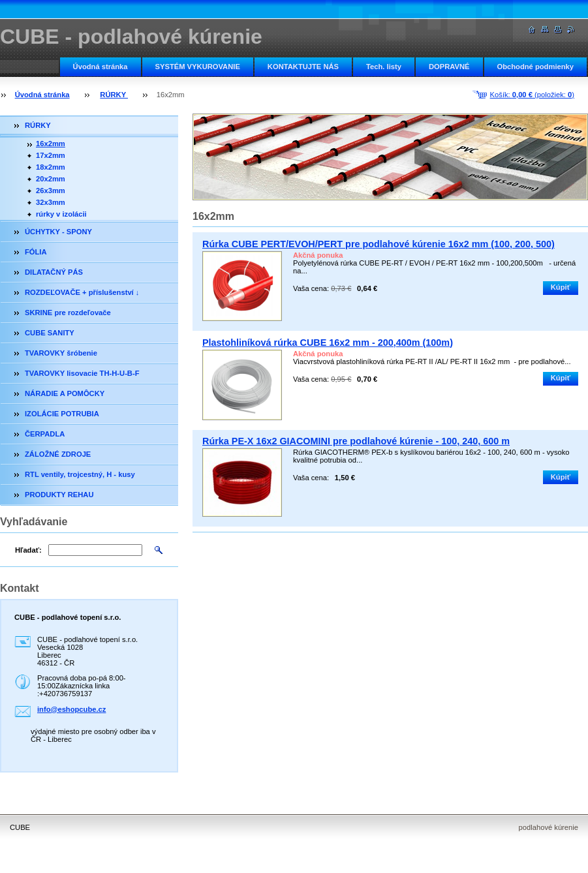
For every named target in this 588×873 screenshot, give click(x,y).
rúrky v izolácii (61, 214)
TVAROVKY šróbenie (61, 353)
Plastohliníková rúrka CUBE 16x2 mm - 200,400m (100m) (328, 343)
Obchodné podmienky (535, 67)
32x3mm (51, 202)
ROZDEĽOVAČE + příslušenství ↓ (82, 292)
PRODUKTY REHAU (59, 495)
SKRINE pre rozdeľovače (68, 313)
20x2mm (51, 179)
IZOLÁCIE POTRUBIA (62, 414)
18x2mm (51, 167)
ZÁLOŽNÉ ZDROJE (58, 454)
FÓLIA (36, 252)
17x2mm (51, 155)
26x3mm (51, 191)
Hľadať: (28, 550)
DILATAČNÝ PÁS (54, 272)
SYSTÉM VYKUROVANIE (198, 67)
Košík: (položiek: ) (532, 95)
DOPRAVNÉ (449, 67)
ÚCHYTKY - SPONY (58, 232)
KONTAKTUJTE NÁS (303, 67)
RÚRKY (114, 95)
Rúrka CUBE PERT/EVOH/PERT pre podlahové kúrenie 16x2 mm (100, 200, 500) (379, 244)
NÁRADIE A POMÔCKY (65, 393)
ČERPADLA (45, 434)
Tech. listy (384, 67)
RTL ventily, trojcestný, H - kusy (80, 474)
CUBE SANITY (50, 333)
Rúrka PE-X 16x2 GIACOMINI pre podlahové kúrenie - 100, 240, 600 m (356, 441)
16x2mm (51, 144)
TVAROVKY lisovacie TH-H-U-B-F (82, 373)
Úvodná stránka (101, 67)
